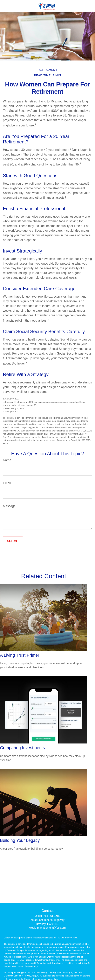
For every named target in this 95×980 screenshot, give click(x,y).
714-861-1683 (52, 916)
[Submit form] (13, 541)
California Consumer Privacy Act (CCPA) (23, 976)
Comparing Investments (22, 748)
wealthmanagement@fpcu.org (47, 928)
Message (9, 506)
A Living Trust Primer (20, 655)
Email (7, 483)
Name (7, 460)
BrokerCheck (71, 938)
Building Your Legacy (20, 840)
